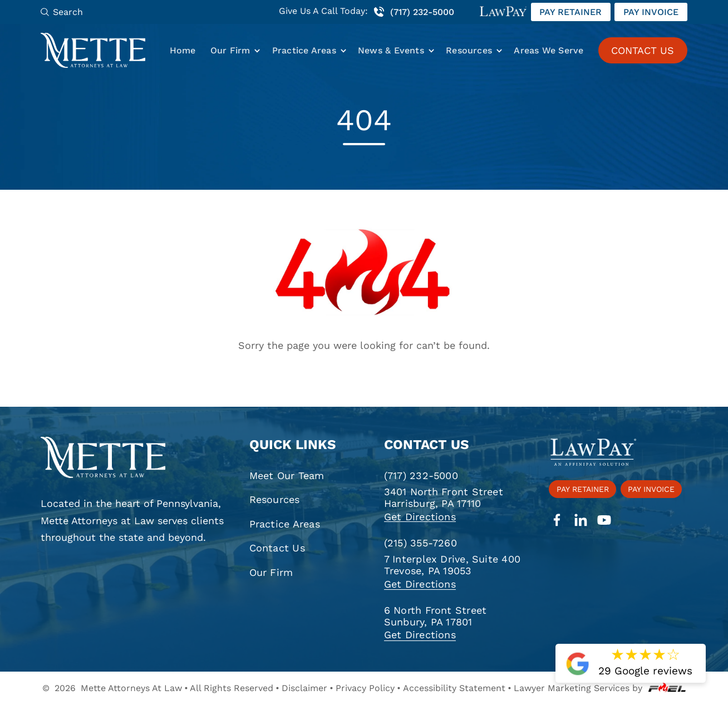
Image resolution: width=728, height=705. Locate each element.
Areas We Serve (549, 50)
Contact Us (277, 548)
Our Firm (230, 50)
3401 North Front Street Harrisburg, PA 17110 (444, 497)
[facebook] (557, 521)
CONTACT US (643, 50)
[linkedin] (581, 521)
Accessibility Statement (454, 688)
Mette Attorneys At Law (131, 688)
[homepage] (134, 458)
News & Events (391, 50)
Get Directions (420, 517)
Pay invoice (651, 12)
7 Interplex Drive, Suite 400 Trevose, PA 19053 (452, 565)
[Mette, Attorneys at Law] (93, 50)
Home (183, 50)
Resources (469, 50)
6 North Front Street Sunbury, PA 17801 (435, 616)
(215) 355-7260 (420, 543)
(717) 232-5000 (413, 12)
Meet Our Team (287, 475)
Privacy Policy (365, 688)
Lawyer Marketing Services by (600, 688)
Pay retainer (570, 12)
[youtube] (604, 521)
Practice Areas (304, 50)
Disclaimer (304, 688)
